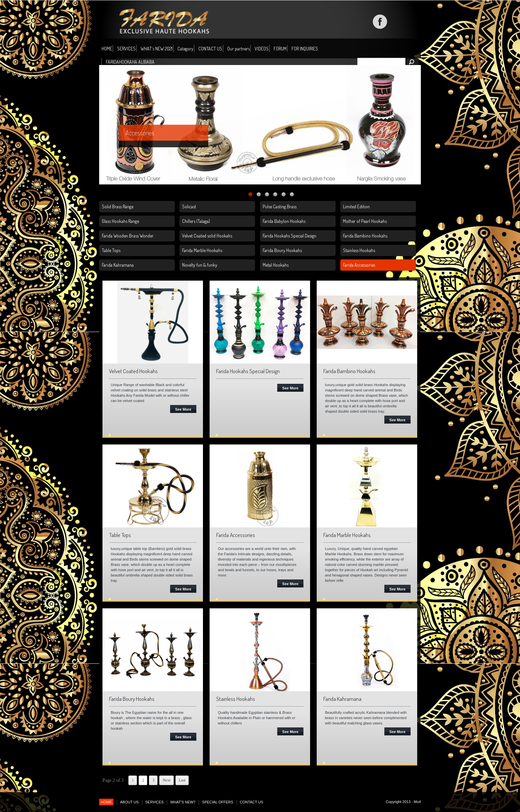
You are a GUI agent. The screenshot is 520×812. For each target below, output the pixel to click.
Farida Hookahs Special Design (290, 236)
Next (166, 780)
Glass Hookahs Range (120, 221)
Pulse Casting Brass (280, 206)
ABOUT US (129, 802)
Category (185, 49)
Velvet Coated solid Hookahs (207, 236)
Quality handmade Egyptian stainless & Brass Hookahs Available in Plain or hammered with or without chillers (257, 718)
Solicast (189, 206)
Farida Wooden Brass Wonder (128, 236)
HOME (107, 49)
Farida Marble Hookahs (202, 250)
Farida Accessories (359, 265)
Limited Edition (356, 206)
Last (182, 780)
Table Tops (111, 250)
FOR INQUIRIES (305, 49)
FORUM (280, 49)
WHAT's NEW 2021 (157, 49)
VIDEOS (262, 49)
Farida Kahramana (118, 265)
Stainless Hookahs (359, 250)
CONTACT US (210, 49)
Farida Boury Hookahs (282, 250)
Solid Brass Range (118, 206)
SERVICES (126, 49)
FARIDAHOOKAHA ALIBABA (130, 62)
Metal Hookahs (276, 265)
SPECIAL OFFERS (218, 802)
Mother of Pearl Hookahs (365, 221)
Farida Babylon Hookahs (284, 221)
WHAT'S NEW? (183, 802)
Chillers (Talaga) (196, 221)
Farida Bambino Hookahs (365, 236)
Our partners (238, 49)
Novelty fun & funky (200, 265)
